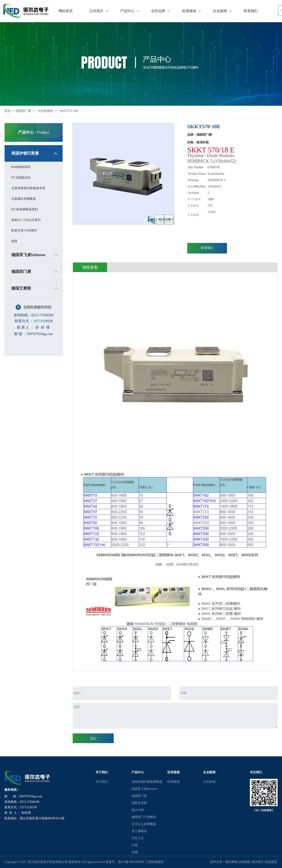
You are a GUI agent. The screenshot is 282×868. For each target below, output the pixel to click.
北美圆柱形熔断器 (24, 199)
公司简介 (96, 11)
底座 (14, 241)
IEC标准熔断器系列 (25, 209)
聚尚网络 (232, 862)
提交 (93, 738)
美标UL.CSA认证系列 (26, 220)
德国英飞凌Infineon (28, 255)
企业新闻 (220, 11)
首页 (7, 111)
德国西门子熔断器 (144, 817)
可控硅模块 (45, 111)
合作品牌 (158, 11)
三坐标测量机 (154, 862)
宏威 (135, 852)
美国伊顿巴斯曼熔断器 (147, 782)
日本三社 (138, 838)
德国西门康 (23, 111)
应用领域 (189, 11)
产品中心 (127, 11)
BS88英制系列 (21, 167)
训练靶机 (245, 862)
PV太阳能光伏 (21, 178)
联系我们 (251, 11)
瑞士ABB (138, 810)
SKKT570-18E (69, 111)
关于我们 (102, 782)
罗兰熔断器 (139, 831)
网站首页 (66, 11)
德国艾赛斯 (21, 288)
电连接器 (271, 862)
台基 (135, 845)
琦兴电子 (258, 862)
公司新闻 (209, 782)
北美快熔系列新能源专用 (28, 188)
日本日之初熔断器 (144, 824)
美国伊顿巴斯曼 (25, 153)
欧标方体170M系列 (24, 230)
